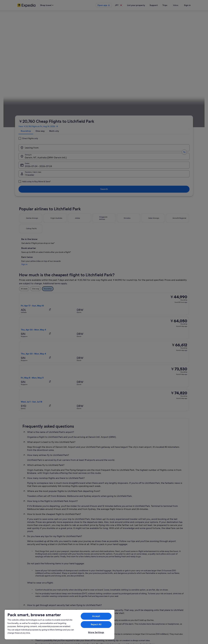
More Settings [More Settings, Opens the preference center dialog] (96, 632)
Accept (96, 616)
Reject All (96, 624)
